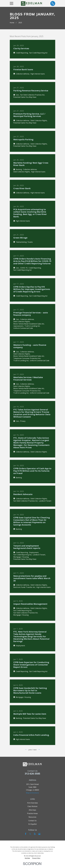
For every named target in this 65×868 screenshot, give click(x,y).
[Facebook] (26, 834)
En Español (32, 824)
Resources (32, 817)
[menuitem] (27, 858)
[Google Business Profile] (39, 834)
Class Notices (32, 806)
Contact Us (32, 821)
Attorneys (32, 810)
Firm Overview (32, 803)
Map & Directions (32, 793)
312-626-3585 (32, 774)
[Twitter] (30, 834)
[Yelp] (35, 834)
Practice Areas (32, 813)
